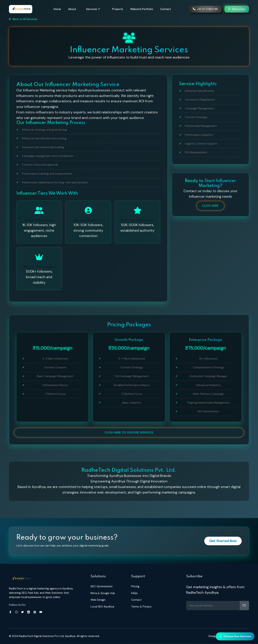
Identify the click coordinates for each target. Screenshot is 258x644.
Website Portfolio (143, 9)
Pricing (135, 587)
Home (58, 9)
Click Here (210, 206)
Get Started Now (222, 541)
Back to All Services (23, 19)
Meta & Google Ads (103, 594)
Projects (119, 9)
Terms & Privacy (141, 607)
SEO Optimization (101, 587)
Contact (167, 9)
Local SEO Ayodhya (102, 607)
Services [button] (94, 9)
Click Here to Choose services (129, 433)
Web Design (98, 600)
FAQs (134, 594)
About (73, 9)
